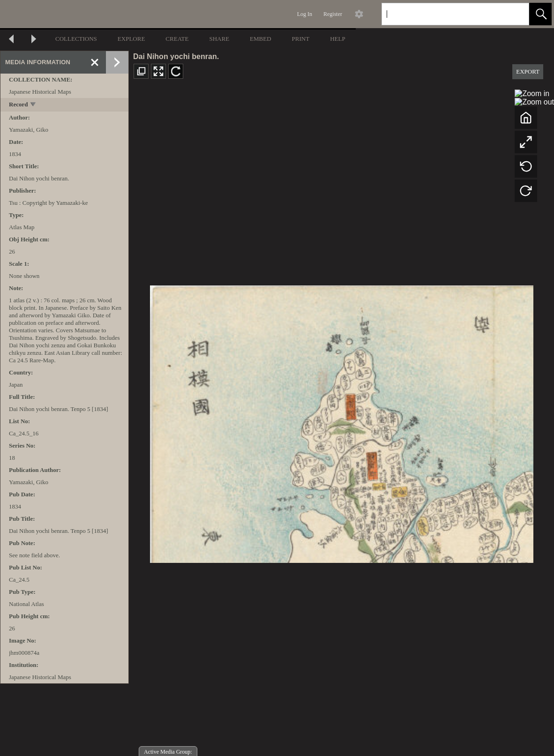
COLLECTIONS (76, 39)
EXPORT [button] (528, 71)
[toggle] (34, 105)
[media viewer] (341, 422)
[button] (540, 14)
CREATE (177, 39)
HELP (338, 39)
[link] (514, 14)
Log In (305, 14)
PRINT (301, 39)
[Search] (444, 14)
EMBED (261, 39)
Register (333, 14)
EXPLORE (131, 39)
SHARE (219, 39)
